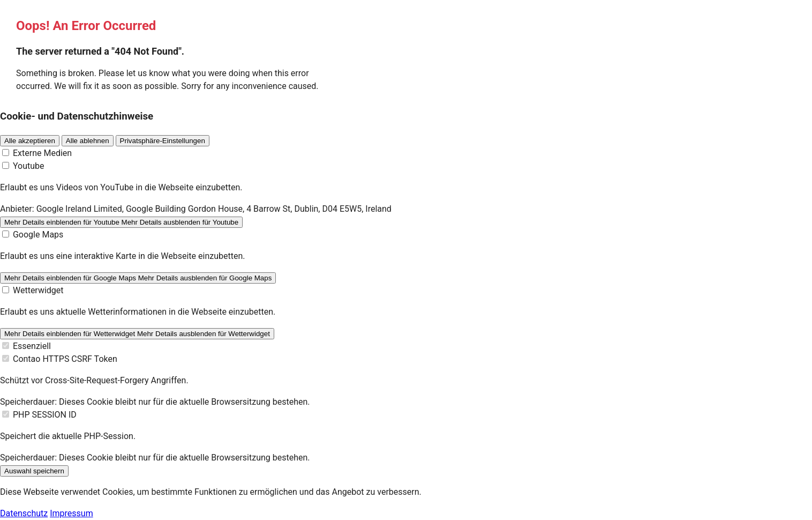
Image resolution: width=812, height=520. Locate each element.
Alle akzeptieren (30, 141)
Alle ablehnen (88, 141)
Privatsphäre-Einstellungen (163, 141)
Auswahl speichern (34, 471)
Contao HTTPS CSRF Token (65, 359)
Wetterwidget (38, 290)
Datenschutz (24, 513)
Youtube (29, 166)
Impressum (72, 513)
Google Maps (38, 235)
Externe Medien (42, 153)
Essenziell (32, 346)
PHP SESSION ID (45, 415)
